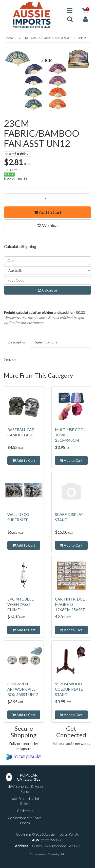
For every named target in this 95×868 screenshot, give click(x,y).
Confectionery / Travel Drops (25, 820)
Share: (17, 154)
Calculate (48, 290)
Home (8, 38)
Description (17, 342)
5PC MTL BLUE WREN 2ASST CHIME (21, 604)
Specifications (46, 342)
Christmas (25, 811)
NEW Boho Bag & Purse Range (25, 789)
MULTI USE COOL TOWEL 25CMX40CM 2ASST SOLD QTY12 (70, 440)
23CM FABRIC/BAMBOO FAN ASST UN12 (52, 38)
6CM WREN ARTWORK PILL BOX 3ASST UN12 (23, 689)
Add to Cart (48, 212)
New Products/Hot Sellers (25, 801)
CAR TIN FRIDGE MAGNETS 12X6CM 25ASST (70, 604)
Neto (62, 854)
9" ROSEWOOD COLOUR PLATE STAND (69, 689)
